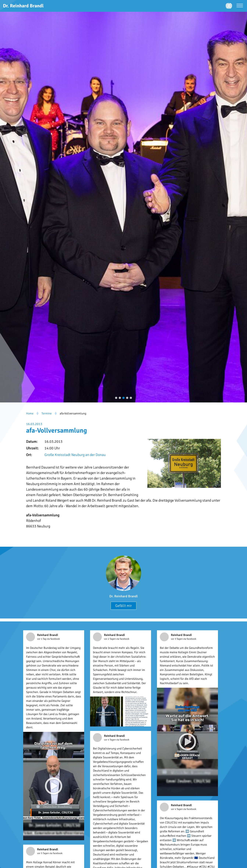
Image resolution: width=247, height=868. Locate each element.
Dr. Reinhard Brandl (124, 596)
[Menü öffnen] (240, 6)
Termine (47, 413)
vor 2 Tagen (110, 639)
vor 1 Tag (42, 639)
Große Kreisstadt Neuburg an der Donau (75, 455)
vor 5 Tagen (43, 853)
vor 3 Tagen (177, 639)
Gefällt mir (124, 606)
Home (30, 413)
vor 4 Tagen (110, 740)
